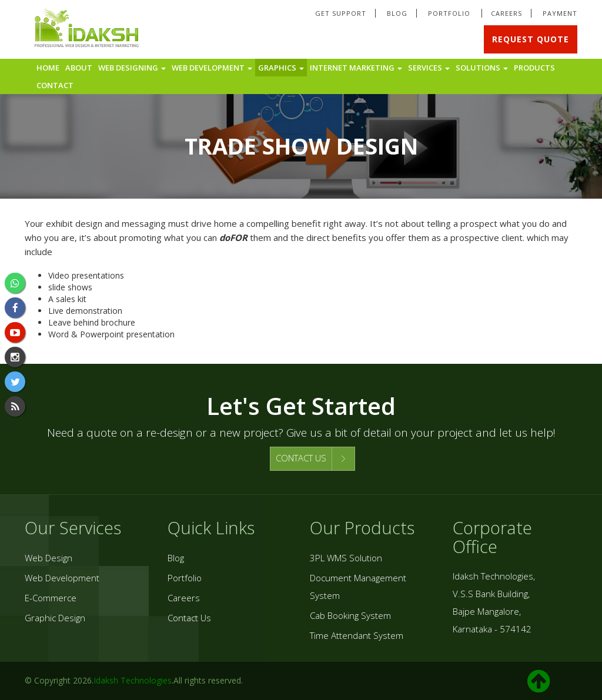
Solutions (482, 68)
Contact (55, 85)
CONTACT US (301, 458)
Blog (397, 13)
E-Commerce (51, 598)
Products (534, 68)
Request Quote (531, 39)
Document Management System (358, 587)
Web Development (212, 68)
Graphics (281, 68)
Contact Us (189, 618)
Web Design (49, 558)
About (79, 68)
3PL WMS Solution (346, 558)
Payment (560, 13)
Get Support (341, 13)
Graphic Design (55, 618)
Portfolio (450, 13)
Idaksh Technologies (133, 680)
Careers (506, 13)
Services (429, 68)
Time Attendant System (357, 635)
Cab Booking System (350, 615)
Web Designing (132, 68)
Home (48, 68)
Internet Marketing (356, 68)
